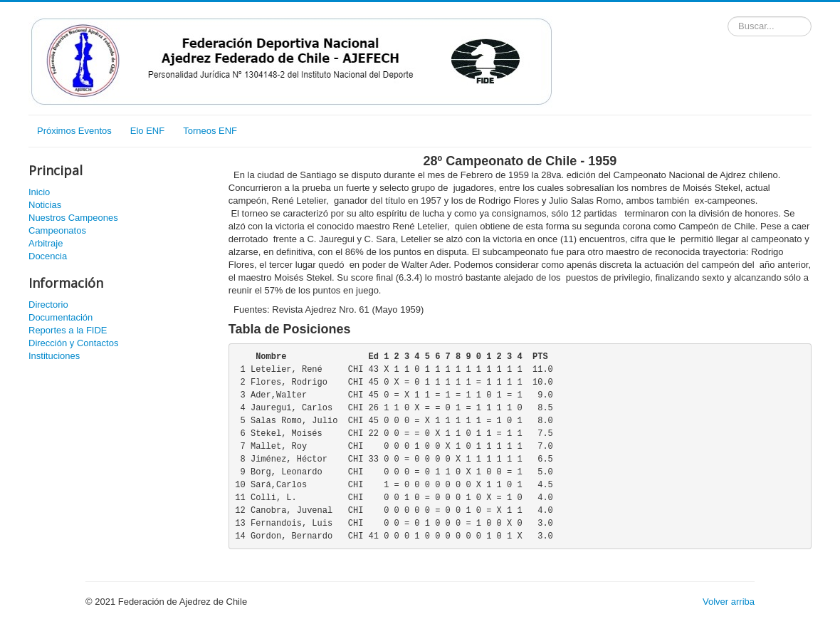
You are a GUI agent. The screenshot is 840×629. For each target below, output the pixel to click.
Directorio (48, 305)
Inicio (39, 192)
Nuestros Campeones (73, 218)
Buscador (728, 17)
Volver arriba (729, 602)
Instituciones (54, 356)
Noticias (45, 205)
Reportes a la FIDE (68, 330)
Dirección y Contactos (73, 343)
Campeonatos (57, 230)
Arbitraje (46, 243)
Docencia (48, 256)
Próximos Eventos (74, 131)
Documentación (61, 317)
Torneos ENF (210, 131)
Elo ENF (147, 131)
